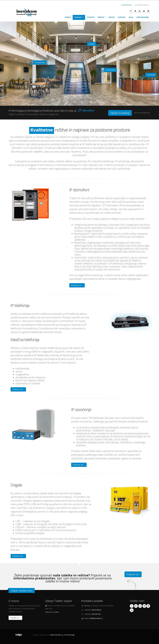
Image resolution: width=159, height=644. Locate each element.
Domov (68, 17)
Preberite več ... (77, 285)
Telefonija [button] (151, 75)
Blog (131, 17)
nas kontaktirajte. (143, 113)
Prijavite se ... (15, 618)
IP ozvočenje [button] (40, 62)
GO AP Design (70, 635)
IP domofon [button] (110, 70)
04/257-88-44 (96, 610)
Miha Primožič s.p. (57, 635)
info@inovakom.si (96, 618)
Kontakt (122, 17)
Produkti (78, 17)
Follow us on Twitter (52, 612)
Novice (112, 17)
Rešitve (101, 17)
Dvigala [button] (92, 44)
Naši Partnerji (143, 17)
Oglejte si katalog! (120, 113)
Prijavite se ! (133, 574)
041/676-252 (127, 5)
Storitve (91, 17)
